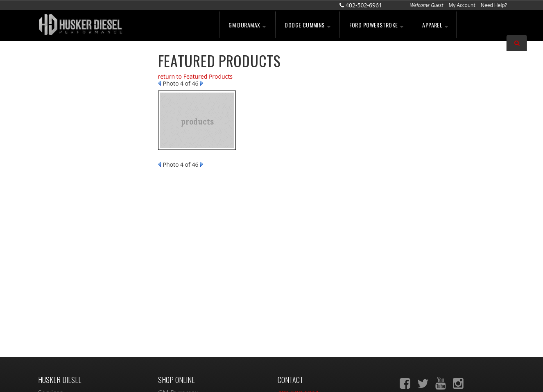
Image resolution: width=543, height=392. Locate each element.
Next (202, 83)
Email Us (66, 183)
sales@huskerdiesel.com (315, 312)
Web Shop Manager (339, 377)
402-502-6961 (71, 201)
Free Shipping (72, 121)
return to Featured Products (195, 76)
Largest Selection (77, 95)
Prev (160, 83)
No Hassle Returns (79, 138)
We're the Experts (78, 70)
